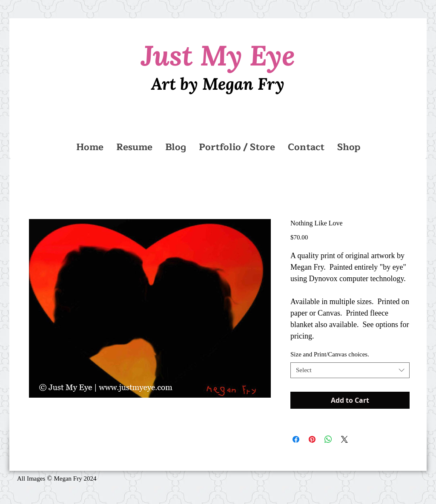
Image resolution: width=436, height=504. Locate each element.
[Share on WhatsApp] (328, 439)
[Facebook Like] (197, 482)
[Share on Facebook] (296, 439)
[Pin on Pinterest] (312, 439)
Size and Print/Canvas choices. (330, 354)
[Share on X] (344, 439)
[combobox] (350, 370)
